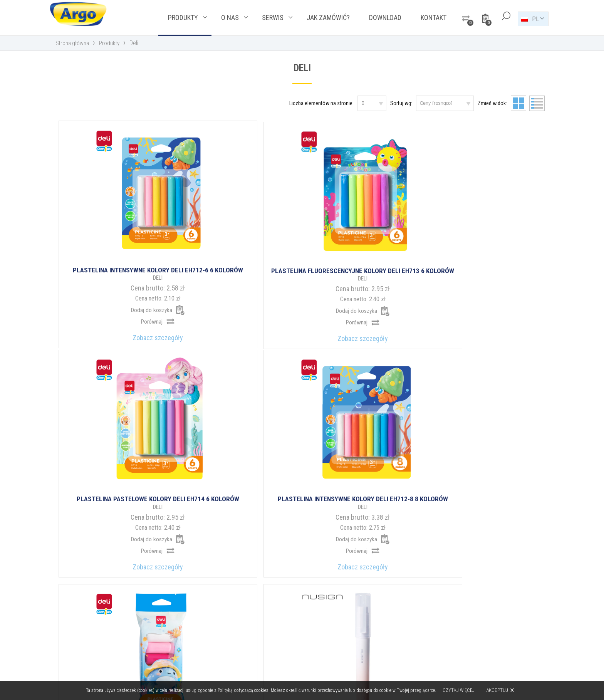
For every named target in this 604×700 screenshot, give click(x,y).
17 (416, 493)
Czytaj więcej (459, 690)
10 (348, 493)
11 (368, 493)
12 (388, 493)
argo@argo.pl (335, 635)
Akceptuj (498, 690)
